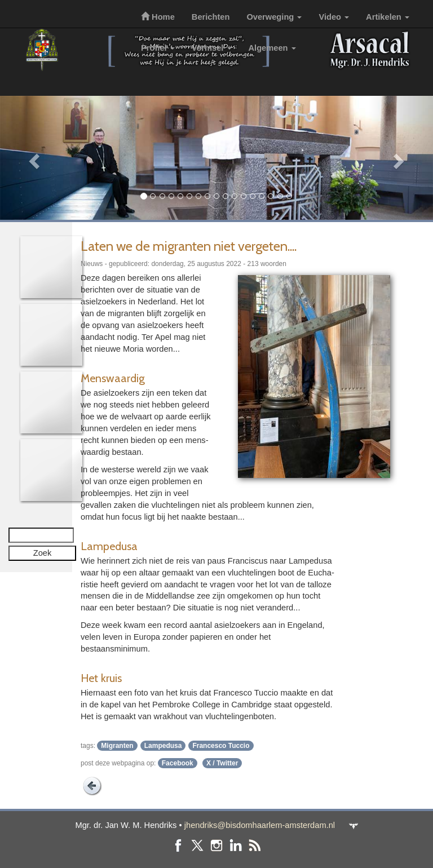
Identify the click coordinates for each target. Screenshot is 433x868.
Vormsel (212, 48)
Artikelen (388, 17)
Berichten (211, 17)
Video (334, 17)
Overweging (274, 17)
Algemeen (272, 48)
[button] (32, 158)
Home (158, 17)
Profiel (158, 48)
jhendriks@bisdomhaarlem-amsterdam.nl (260, 825)
